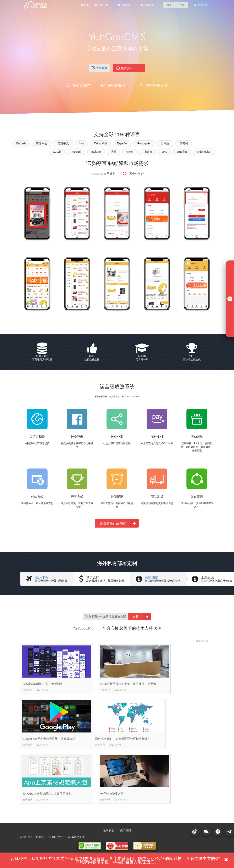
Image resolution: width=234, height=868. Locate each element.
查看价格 (100, 68)
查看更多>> (202, 641)
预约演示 (124, 68)
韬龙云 (40, 837)
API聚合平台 (56, 837)
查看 (142, 617)
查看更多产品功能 (119, 523)
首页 (85, 5)
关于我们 (125, 830)
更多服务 (149, 5)
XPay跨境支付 (76, 837)
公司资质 (109, 830)
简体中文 (203, 5)
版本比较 (103, 5)
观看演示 (126, 5)
